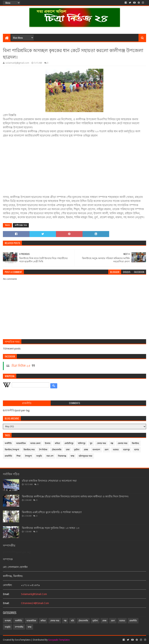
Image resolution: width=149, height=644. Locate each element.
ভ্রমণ (107, 450)
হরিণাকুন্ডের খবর (85, 456)
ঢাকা (68, 450)
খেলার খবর (101, 443)
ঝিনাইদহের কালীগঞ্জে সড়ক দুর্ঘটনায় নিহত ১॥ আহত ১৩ (51, 528)
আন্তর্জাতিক (21, 443)
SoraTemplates (23, 640)
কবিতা (57, 443)
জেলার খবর (122, 443)
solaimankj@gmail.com (34, 594)
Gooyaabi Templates (59, 640)
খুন (91, 443)
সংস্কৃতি (39, 456)
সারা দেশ (50, 456)
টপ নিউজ (43, 450)
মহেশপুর (126, 450)
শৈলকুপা (28, 456)
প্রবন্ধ (86, 450)
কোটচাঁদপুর (69, 443)
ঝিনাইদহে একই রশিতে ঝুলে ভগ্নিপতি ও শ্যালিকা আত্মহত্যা (52, 512)
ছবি (72, 621)
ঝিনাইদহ (135, 443)
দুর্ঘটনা (77, 450)
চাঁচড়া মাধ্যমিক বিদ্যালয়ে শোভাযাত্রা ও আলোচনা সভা (49, 481)
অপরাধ (8, 621)
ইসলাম (48, 443)
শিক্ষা (18, 456)
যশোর (137, 450)
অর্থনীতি (8, 443)
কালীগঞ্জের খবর (21, 225)
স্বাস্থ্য (72, 456)
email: (6, 594)
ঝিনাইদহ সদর (29, 450)
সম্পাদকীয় (19, 627)
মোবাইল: (8, 585)
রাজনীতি (8, 456)
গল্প (112, 443)
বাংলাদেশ (96, 450)
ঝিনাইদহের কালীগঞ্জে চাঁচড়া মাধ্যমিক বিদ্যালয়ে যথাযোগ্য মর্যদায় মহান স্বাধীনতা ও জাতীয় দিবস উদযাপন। (75, 496)
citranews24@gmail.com (35, 603)
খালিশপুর (82, 443)
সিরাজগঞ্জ (62, 456)
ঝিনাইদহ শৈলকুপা (12, 450)
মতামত (116, 450)
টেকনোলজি (57, 450)
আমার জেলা (35, 443)
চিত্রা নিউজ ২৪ (21, 366)
